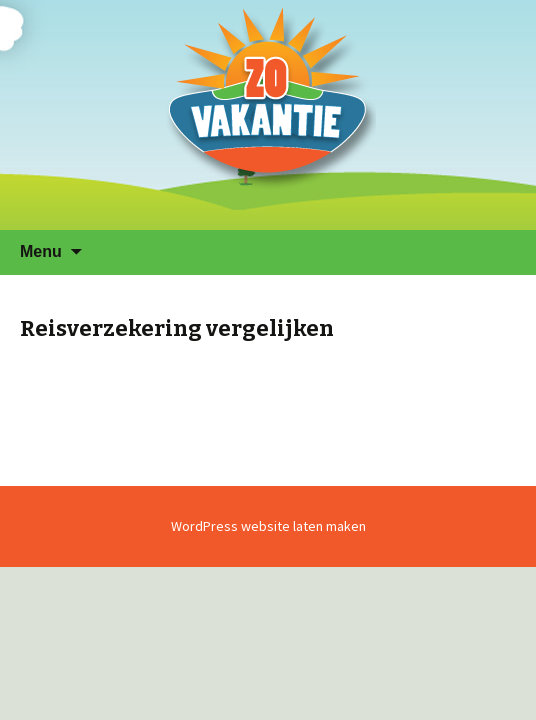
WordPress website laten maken (268, 526)
